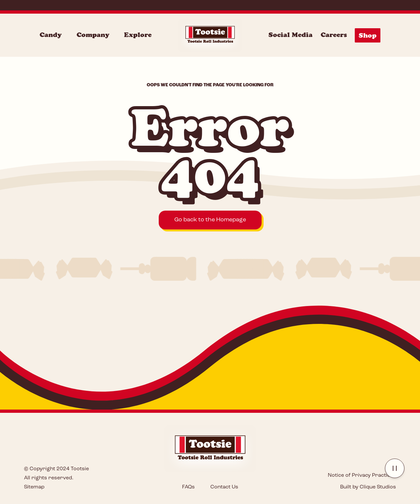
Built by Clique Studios (368, 487)
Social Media (290, 35)
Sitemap (34, 487)
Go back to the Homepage (210, 220)
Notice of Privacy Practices (362, 475)
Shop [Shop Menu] (368, 35)
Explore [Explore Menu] (138, 35)
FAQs (188, 487)
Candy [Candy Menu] (51, 35)
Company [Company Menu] (93, 35)
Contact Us (224, 487)
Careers (334, 35)
